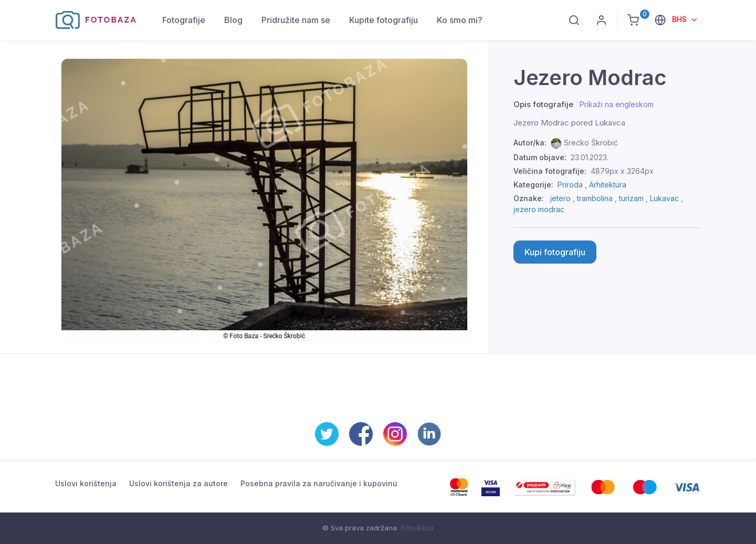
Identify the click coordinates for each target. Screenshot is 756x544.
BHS (680, 19)
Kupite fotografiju (384, 20)
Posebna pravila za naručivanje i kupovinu (319, 483)
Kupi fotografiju (555, 252)
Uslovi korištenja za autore (178, 483)
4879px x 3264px (622, 171)
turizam (631, 198)
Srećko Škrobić (591, 143)
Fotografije (184, 20)
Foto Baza (417, 528)
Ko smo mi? (460, 20)
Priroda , (573, 185)
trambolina (595, 198)
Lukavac (664, 198)
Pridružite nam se (296, 20)
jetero (560, 198)
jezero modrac (539, 209)
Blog (233, 20)
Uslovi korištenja (86, 483)
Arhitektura (608, 185)
